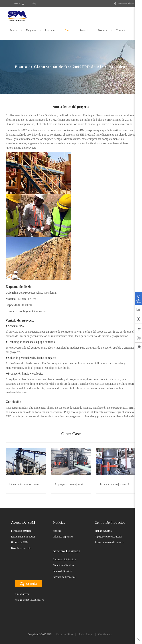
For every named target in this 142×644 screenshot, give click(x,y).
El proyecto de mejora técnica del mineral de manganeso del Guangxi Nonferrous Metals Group (73, 484)
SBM (17, 16)
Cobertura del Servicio (64, 560)
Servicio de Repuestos (64, 577)
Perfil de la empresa (21, 531)
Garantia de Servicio (63, 565)
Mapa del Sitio (64, 634)
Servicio (84, 30)
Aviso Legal (85, 634)
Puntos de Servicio (62, 571)
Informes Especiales (63, 537)
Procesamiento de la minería (109, 542)
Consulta (28, 584)
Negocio (31, 30)
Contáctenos (105, 634)
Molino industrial (104, 531)
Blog (34, 3)
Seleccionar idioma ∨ (125, 3)
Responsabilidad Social (23, 537)
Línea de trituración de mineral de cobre (27, 484)
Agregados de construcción (108, 537)
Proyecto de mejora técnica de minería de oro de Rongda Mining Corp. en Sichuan (118, 484)
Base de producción (21, 548)
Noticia (103, 30)
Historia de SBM (20, 542)
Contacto (121, 30)
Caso (67, 30)
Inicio (14, 30)
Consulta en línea (138, 298)
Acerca (17, 3)
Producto (50, 30)
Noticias (57, 531)
